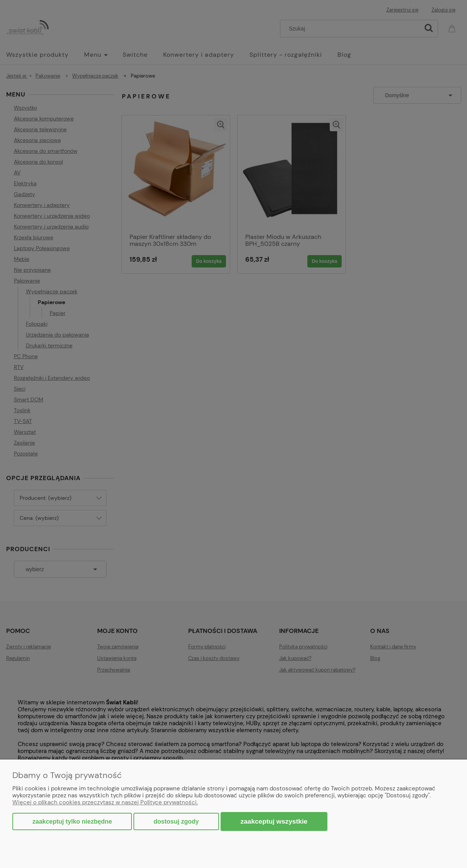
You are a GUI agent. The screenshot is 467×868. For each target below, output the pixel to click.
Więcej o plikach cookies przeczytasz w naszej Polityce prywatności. (105, 802)
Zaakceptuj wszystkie (274, 821)
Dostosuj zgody (176, 821)
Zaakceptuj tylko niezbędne (72, 821)
